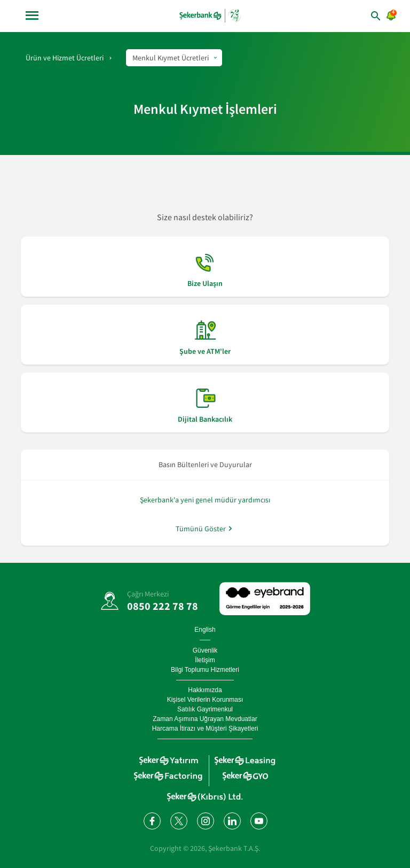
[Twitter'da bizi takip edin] (178, 820)
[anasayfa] (211, 15)
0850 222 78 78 (163, 606)
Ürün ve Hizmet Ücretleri (65, 58)
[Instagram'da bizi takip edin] (205, 820)
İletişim (205, 660)
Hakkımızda (205, 690)
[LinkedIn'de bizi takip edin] (232, 820)
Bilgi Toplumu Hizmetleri (205, 670)
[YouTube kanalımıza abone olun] (258, 820)
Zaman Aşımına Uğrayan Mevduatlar (205, 719)
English (205, 630)
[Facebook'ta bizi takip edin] (152, 820)
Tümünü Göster (201, 528)
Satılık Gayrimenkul (205, 709)
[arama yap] (360, 16)
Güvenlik (205, 650)
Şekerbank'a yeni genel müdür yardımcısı (205, 500)
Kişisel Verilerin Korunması (205, 700)
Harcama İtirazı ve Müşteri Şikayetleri (205, 728)
